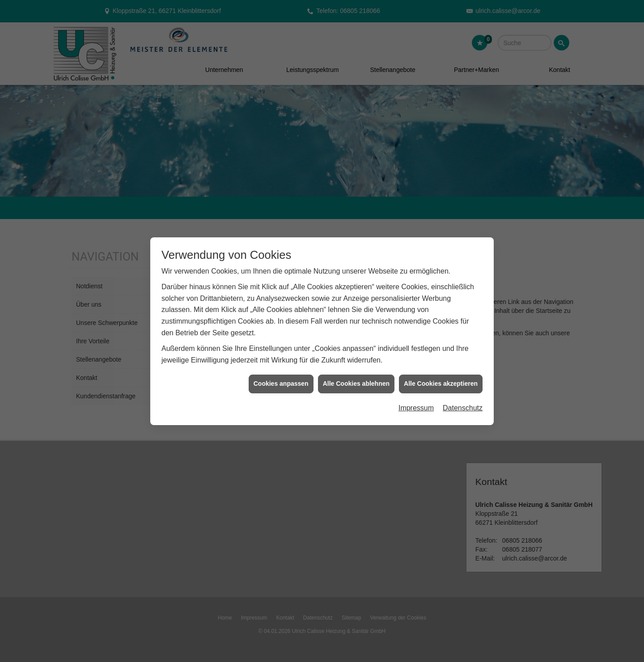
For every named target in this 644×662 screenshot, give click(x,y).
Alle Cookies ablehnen (356, 379)
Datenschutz (463, 403)
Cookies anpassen (281, 379)
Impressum (416, 403)
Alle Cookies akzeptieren (441, 379)
